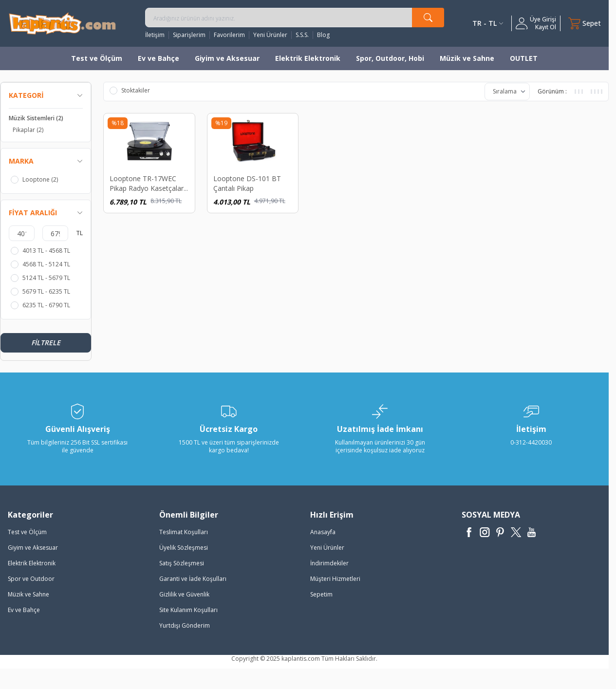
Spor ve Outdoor (31, 579)
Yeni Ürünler (270, 35)
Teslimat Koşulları (184, 532)
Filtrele (46, 343)
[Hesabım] (536, 23)
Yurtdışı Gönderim (185, 625)
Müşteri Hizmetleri (335, 579)
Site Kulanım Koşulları (188, 610)
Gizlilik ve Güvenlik (184, 594)
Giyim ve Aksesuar (227, 58)
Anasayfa (323, 532)
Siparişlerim (189, 35)
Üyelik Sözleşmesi (184, 548)
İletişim (155, 35)
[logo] (62, 23)
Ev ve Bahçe (159, 58)
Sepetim (321, 594)
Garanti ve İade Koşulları (193, 579)
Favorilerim (229, 35)
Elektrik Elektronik (308, 58)
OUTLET (524, 58)
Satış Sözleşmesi (182, 563)
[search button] (428, 18)
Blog (323, 35)
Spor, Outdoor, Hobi (390, 58)
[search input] (295, 18)
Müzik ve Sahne (467, 58)
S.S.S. (302, 35)
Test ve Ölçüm (97, 58)
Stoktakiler (130, 91)
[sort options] (507, 92)
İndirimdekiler (329, 563)
